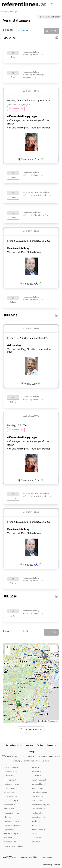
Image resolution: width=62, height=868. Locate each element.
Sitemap (31, 752)
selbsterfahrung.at (11, 834)
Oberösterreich (54, 757)
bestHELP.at (36, 772)
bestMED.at (8, 776)
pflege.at (7, 817)
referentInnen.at (38, 829)
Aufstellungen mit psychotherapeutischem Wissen (29, 122)
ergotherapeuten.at (11, 784)
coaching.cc (36, 776)
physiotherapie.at (39, 817)
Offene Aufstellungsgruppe (22, 116)
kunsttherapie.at (38, 796)
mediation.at (9, 809)
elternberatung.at (39, 780)
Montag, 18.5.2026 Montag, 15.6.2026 (29, 104)
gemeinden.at (9, 792)
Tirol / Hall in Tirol (41, 215)
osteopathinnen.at (11, 813)
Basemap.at (53, 721)
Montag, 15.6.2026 (17, 427)
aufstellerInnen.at (11, 768)
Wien (47, 761)
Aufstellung (27, 55)
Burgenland (19, 757)
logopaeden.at (9, 805)
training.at (36, 842)
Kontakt (40, 745)
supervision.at (37, 838)
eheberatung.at (10, 780)
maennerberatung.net (41, 805)
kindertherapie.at (11, 796)
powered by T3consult (51, 865)
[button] (59, 4)
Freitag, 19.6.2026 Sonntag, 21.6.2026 (29, 522)
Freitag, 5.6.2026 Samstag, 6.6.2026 (28, 338)
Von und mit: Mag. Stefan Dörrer (24, 252)
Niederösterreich (40, 757)
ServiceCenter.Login (14, 745)
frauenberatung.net (40, 788)
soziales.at (8, 838)
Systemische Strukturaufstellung (36, 192)
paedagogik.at (37, 813)
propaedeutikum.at (11, 821)
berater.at (36, 768)
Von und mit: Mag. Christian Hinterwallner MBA (29, 351)
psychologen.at (38, 821)
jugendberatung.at (39, 792)
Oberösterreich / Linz (43, 195)
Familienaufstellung (31, 52)
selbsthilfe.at (37, 834)
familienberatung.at (12, 788)
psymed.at (36, 825)
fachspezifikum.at (39, 784)
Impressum (52, 745)
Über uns (29, 745)
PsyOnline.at (9, 829)
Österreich (8, 757)
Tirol (33, 761)
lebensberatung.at (11, 801)
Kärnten (29, 757)
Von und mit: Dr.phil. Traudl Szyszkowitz (29, 128)
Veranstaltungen (12, 12)
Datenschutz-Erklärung (30, 857)
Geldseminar (14, 345)
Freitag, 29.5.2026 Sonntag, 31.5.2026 (29, 241)
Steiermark (25, 761)
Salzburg (16, 761)
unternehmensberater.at (13, 846)
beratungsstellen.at (11, 772)
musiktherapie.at (39, 809)
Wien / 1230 (39, 55)
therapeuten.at (10, 842)
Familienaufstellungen (32, 212)
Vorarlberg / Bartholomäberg (33, 76)
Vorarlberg (40, 761)
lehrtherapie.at (38, 801)
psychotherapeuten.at (12, 825)
